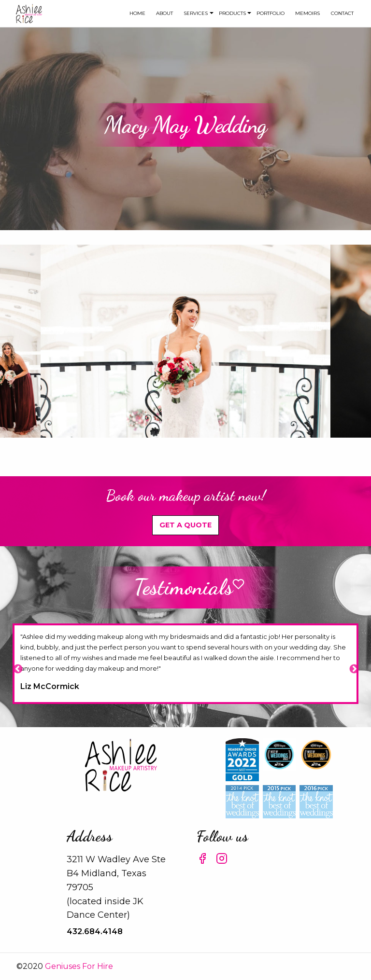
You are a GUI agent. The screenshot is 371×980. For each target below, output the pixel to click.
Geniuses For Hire (79, 966)
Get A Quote (185, 525)
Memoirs (307, 13)
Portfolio (271, 13)
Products (232, 13)
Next (354, 669)
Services (196, 13)
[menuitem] (137, 14)
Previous (17, 669)
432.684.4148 (95, 932)
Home (137, 13)
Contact (342, 13)
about (164, 13)
